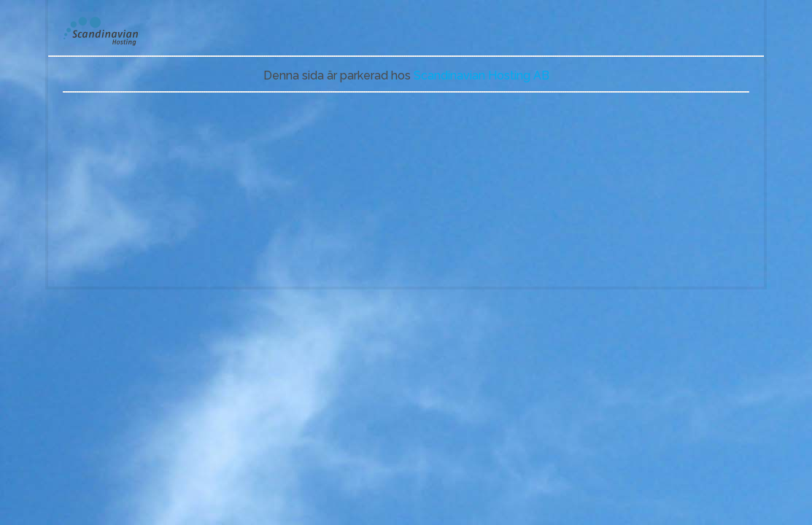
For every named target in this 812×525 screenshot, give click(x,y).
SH (111, 31)
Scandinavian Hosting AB (482, 75)
